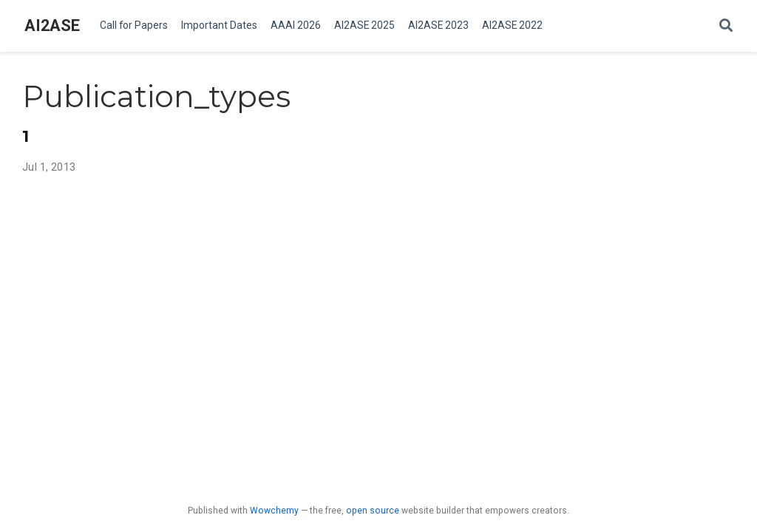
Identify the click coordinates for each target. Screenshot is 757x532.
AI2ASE (52, 25)
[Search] (726, 26)
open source (373, 511)
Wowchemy (274, 511)
